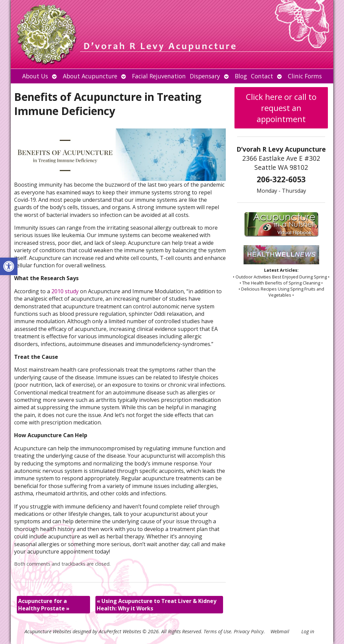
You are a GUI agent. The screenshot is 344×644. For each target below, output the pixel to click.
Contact (262, 76)
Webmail (280, 631)
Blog (241, 76)
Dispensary (205, 76)
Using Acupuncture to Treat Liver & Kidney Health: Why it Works (157, 605)
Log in (308, 631)
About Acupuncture (90, 76)
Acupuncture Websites (48, 631)
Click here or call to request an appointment (281, 108)
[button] (9, 266)
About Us (35, 76)
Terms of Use (217, 631)
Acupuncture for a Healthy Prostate (44, 605)
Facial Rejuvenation (159, 76)
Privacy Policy (249, 631)
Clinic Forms (305, 76)
